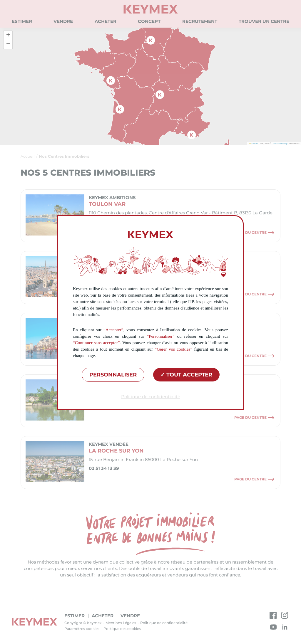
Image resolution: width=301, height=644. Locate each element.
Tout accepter (186, 375)
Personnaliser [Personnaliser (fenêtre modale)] (113, 375)
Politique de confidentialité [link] (151, 397)
